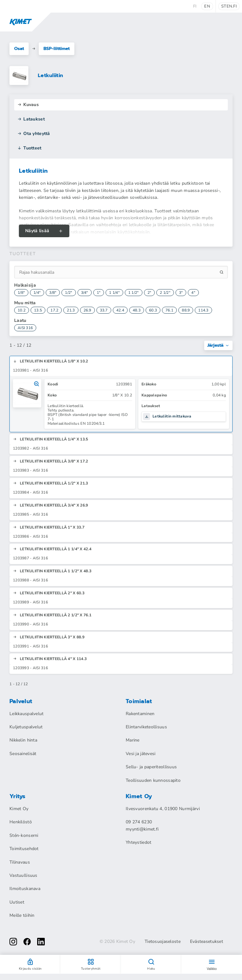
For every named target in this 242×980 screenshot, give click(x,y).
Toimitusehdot (24, 849)
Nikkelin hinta (23, 740)
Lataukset (31, 119)
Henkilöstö (21, 822)
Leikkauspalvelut (26, 714)
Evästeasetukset (207, 942)
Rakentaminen (140, 714)
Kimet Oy (19, 809)
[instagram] (13, 942)
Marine (133, 740)
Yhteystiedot (138, 842)
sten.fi (229, 6)
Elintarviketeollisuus (146, 727)
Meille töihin (22, 915)
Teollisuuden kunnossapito (153, 780)
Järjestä (218, 345)
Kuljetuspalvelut (26, 727)
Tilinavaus (20, 862)
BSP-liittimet (57, 49)
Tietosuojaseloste (163, 942)
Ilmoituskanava (25, 889)
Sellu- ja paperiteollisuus (151, 767)
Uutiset (17, 902)
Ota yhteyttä (34, 134)
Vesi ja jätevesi (141, 754)
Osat (19, 49)
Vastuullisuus (23, 875)
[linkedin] (41, 942)
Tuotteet (29, 148)
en (207, 6)
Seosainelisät (23, 754)
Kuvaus (28, 105)
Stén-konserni (24, 835)
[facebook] (27, 942)
